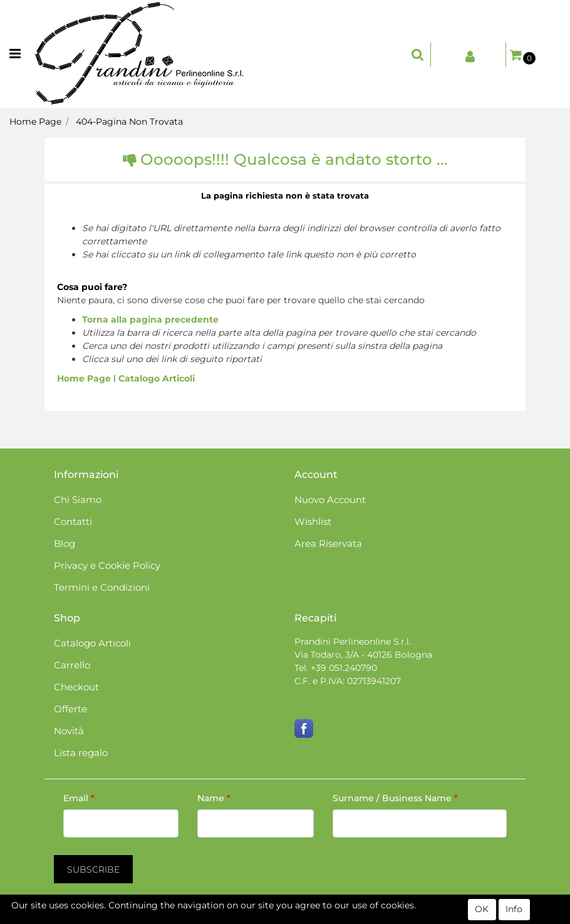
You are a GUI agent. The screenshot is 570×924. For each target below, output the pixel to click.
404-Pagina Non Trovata (129, 122)
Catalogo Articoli (157, 378)
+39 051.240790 (344, 668)
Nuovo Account (330, 500)
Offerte (70, 709)
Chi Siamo (78, 500)
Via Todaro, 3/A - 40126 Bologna (363, 655)
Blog (65, 543)
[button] (418, 55)
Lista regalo (81, 753)
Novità (69, 731)
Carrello (72, 665)
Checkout (76, 687)
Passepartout (339, 917)
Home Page (35, 122)
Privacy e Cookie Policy (107, 565)
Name (214, 798)
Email (79, 798)
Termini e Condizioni (102, 587)
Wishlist (313, 522)
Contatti (73, 522)
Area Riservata (328, 543)
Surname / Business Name (395, 798)
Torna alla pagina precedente (150, 319)
